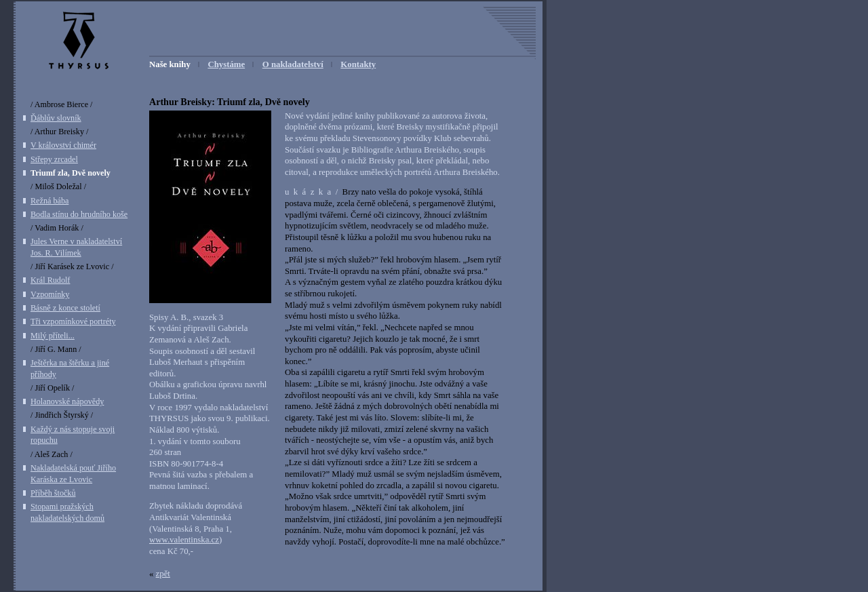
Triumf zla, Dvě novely (71, 173)
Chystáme (226, 64)
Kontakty (358, 64)
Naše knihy (170, 64)
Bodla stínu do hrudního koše (79, 214)
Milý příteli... (53, 336)
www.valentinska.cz (184, 540)
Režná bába (50, 201)
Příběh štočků (53, 493)
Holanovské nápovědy (67, 401)
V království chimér (63, 145)
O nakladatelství (293, 64)
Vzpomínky (50, 294)
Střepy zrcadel (54, 159)
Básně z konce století (65, 308)
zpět (163, 574)
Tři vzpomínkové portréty (73, 321)
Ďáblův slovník (56, 118)
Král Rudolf (50, 280)
